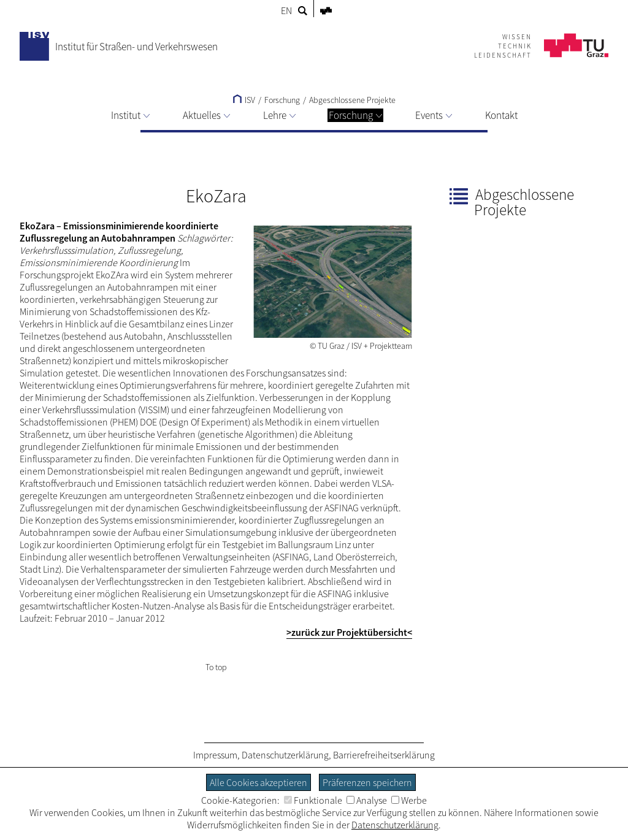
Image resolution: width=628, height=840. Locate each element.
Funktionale (313, 800)
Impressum (215, 755)
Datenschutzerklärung (285, 755)
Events (434, 115)
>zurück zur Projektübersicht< (349, 632)
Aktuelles (206, 115)
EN (286, 10)
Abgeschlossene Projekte (352, 100)
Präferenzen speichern (367, 782)
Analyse (367, 800)
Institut (130, 115)
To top (216, 667)
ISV (244, 100)
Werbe (409, 800)
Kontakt (501, 115)
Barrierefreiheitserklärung (384, 755)
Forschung (355, 115)
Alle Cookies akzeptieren (258, 782)
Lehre (279, 115)
